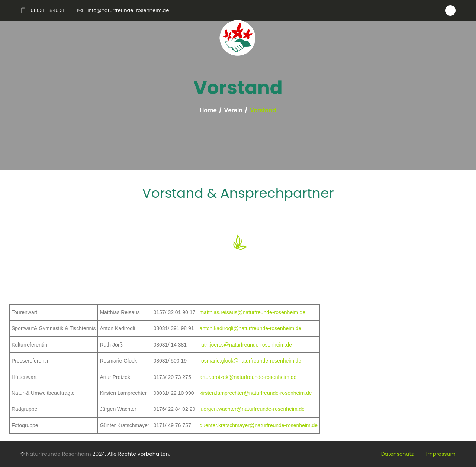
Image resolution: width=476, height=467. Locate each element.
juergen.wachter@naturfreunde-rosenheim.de (252, 409)
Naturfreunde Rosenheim (59, 454)
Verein (233, 110)
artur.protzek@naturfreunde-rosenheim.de (248, 377)
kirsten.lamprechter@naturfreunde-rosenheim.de (255, 393)
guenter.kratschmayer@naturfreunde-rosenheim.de (258, 425)
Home (208, 110)
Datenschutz (397, 454)
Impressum (441, 454)
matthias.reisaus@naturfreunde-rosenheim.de (252, 312)
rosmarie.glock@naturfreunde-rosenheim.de (250, 361)
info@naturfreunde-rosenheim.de (128, 10)
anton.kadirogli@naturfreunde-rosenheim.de (250, 328)
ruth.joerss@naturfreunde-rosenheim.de (245, 345)
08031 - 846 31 (47, 10)
